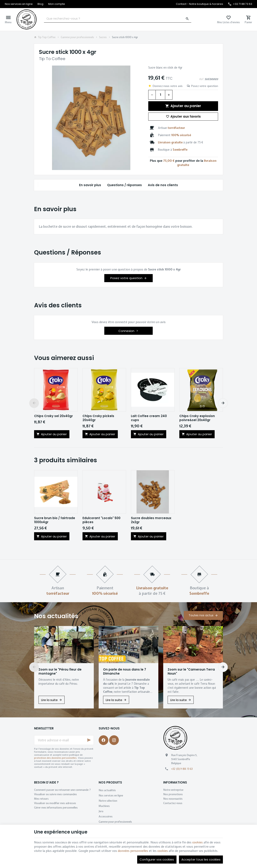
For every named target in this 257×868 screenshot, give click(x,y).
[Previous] (34, 403)
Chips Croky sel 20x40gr (53, 416)
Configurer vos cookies (157, 859)
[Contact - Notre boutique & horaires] (200, 4)
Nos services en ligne (111, 795)
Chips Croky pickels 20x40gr (98, 418)
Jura (101, 811)
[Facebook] (103, 740)
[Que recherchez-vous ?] (118, 19)
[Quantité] (160, 95)
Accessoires (106, 816)
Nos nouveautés (173, 799)
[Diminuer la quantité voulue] (152, 95)
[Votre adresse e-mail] (64, 740)
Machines (104, 806)
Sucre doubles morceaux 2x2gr (151, 520)
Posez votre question (205, 86)
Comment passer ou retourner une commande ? (62, 790)
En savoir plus (90, 185)
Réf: (202, 79)
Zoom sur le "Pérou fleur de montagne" (60, 672)
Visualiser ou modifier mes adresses (55, 803)
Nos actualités (56, 616)
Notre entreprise (173, 790)
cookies (197, 842)
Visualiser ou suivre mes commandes (55, 794)
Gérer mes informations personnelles (56, 808)
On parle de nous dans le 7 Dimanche (125, 672)
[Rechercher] (187, 19)
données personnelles (133, 851)
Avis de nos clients (163, 185)
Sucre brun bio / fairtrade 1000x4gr (55, 520)
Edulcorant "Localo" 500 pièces (101, 520)
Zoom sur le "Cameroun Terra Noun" (191, 672)
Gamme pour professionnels (77, 37)
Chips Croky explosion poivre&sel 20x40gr (197, 418)
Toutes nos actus (201, 615)
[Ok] (89, 740)
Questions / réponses (124, 185)
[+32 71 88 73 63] (240, 4)
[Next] (223, 403)
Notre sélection (108, 801)
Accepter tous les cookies (201, 859)
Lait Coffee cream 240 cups (149, 418)
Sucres (103, 37)
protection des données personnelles (55, 758)
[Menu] (8, 19)
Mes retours (41, 799)
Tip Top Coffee (45, 37)
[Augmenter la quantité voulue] (169, 95)
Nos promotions (173, 794)
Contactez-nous (173, 803)
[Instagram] (114, 740)
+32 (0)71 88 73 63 (182, 769)
